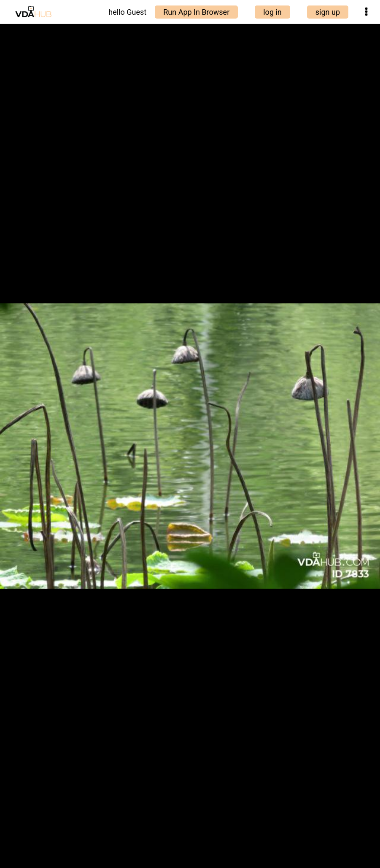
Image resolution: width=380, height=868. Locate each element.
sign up (328, 12)
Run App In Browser (196, 12)
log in (272, 12)
